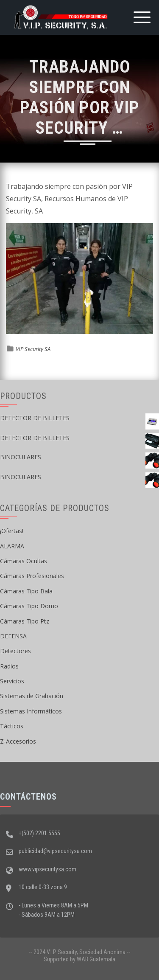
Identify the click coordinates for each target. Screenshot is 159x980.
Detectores (15, 651)
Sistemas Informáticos (31, 711)
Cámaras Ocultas (24, 561)
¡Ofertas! (12, 531)
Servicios (12, 681)
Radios (9, 666)
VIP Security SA (33, 349)
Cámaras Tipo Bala (26, 591)
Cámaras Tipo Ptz (25, 621)
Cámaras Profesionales (32, 576)
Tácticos (12, 726)
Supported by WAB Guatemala (79, 959)
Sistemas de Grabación (32, 696)
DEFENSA (13, 636)
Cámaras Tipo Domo (29, 606)
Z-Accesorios (18, 741)
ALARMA (12, 546)
